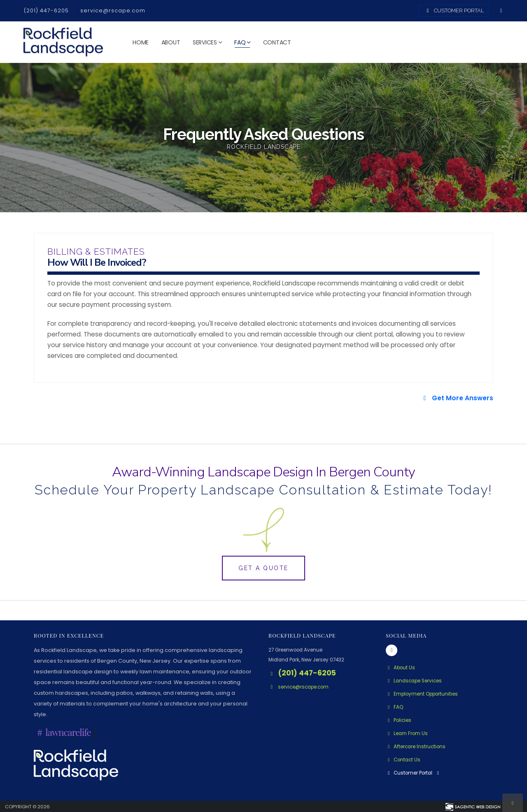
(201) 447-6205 (46, 10)
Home (141, 42)
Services (205, 42)
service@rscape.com (113, 10)
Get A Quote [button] (263, 568)
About (171, 42)
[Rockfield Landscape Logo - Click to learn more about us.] (76, 764)
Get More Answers (457, 398)
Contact (277, 42)
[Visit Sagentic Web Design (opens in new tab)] (472, 806)
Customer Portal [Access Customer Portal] (454, 10)
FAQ (240, 42)
